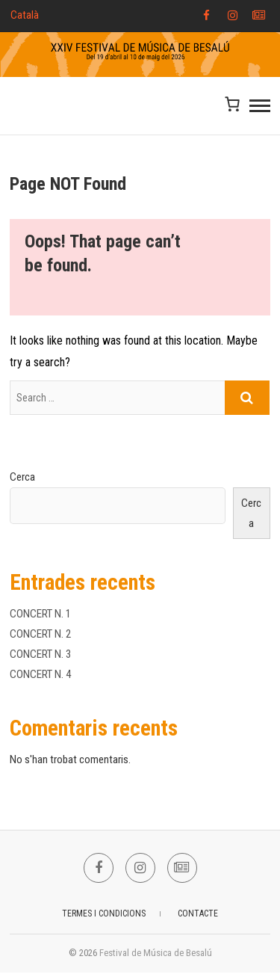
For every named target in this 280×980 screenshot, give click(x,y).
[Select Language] (46, 15)
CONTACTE (198, 913)
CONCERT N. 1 (40, 614)
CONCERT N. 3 (40, 654)
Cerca (22, 477)
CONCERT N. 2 (40, 634)
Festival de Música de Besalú (156, 953)
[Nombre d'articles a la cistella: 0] (233, 104)
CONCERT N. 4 (40, 674)
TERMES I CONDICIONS (104, 913)
